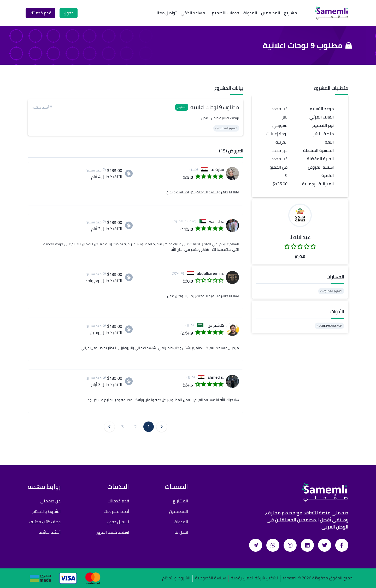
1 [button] (149, 427)
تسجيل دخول (118, 522)
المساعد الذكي (194, 13)
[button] (300, 215)
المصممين (271, 13)
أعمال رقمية (242, 578)
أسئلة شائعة (50, 532)
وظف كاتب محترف (45, 522)
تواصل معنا (167, 13)
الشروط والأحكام (46, 511)
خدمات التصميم (225, 13)
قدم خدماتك (118, 501)
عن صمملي (50, 501)
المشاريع (292, 13)
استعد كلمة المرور (113, 532)
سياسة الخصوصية (211, 578)
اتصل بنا (181, 532)
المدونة (250, 13)
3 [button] (122, 427)
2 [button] (136, 427)
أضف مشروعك (116, 511)
